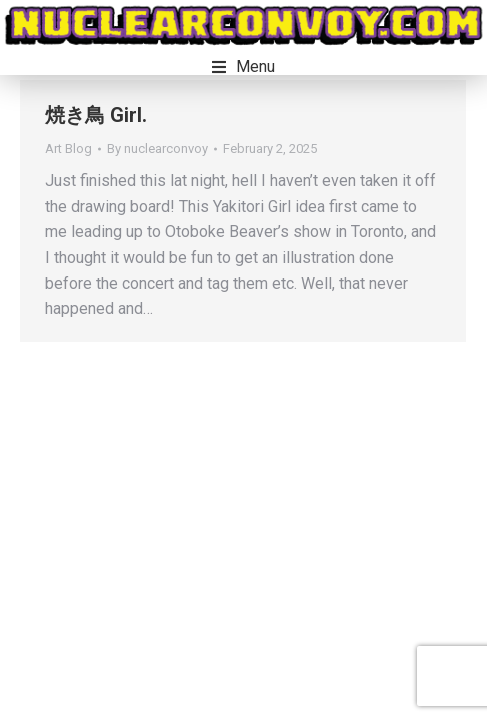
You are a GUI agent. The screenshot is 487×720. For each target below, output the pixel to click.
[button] (243, 67)
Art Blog (68, 148)
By (157, 148)
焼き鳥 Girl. (96, 115)
